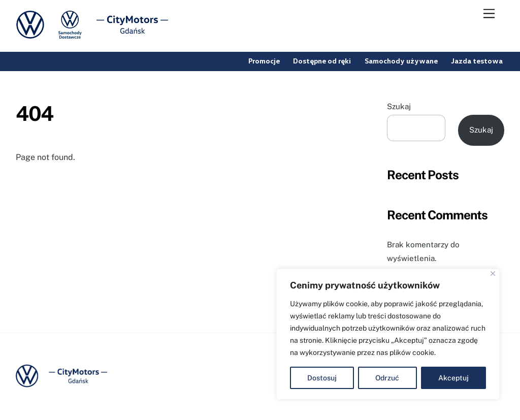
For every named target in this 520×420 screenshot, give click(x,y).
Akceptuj (453, 378)
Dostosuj (322, 378)
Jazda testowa (477, 61)
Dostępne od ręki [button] (322, 61)
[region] (388, 334)
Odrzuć (387, 378)
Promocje (264, 61)
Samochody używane (401, 61)
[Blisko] (493, 273)
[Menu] (489, 14)
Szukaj (399, 106)
